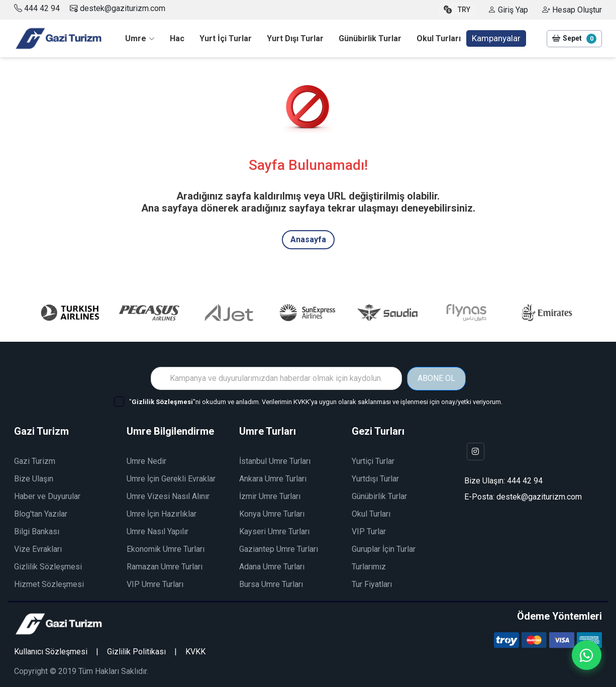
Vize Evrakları (38, 549)
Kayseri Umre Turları (274, 531)
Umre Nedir (146, 461)
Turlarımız (369, 566)
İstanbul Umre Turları (275, 461)
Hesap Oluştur (572, 10)
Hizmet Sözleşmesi (49, 584)
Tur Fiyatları (372, 584)
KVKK (195, 651)
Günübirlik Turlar (379, 496)
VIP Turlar (369, 531)
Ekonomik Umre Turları (166, 549)
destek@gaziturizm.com (118, 8)
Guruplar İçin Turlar (384, 549)
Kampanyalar (496, 38)
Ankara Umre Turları (273, 478)
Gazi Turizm (35, 461)
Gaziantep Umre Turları (279, 549)
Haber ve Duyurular (47, 496)
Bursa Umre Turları (271, 584)
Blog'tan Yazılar (41, 513)
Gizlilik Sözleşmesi (48, 566)
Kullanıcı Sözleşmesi (51, 651)
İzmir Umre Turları (270, 496)
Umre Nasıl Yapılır (158, 531)
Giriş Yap (508, 10)
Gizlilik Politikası (136, 651)
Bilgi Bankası (37, 531)
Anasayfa (308, 239)
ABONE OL (436, 378)
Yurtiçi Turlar (373, 461)
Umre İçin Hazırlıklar (162, 513)
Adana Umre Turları (272, 566)
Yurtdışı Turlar (375, 478)
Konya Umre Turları (272, 513)
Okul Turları (371, 513)
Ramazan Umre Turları (165, 566)
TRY (457, 10)
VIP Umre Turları (155, 584)
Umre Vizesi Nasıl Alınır (168, 496)
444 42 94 (42, 8)
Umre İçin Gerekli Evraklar (171, 478)
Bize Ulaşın (34, 478)
